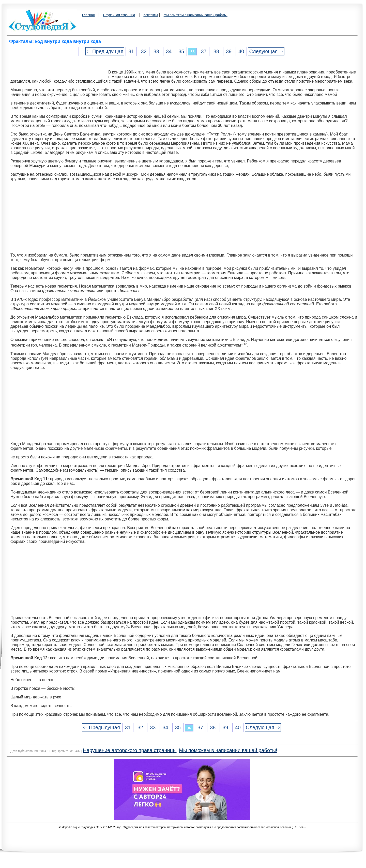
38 (216, 51)
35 (181, 51)
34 (169, 51)
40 (241, 51)
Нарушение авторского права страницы (130, 750)
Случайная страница (119, 15)
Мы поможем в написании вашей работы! (196, 15)
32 (144, 51)
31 (131, 51)
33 (156, 51)
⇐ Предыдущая (105, 51)
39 (229, 51)
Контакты (150, 15)
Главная (88, 15)
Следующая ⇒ (266, 51)
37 (204, 51)
